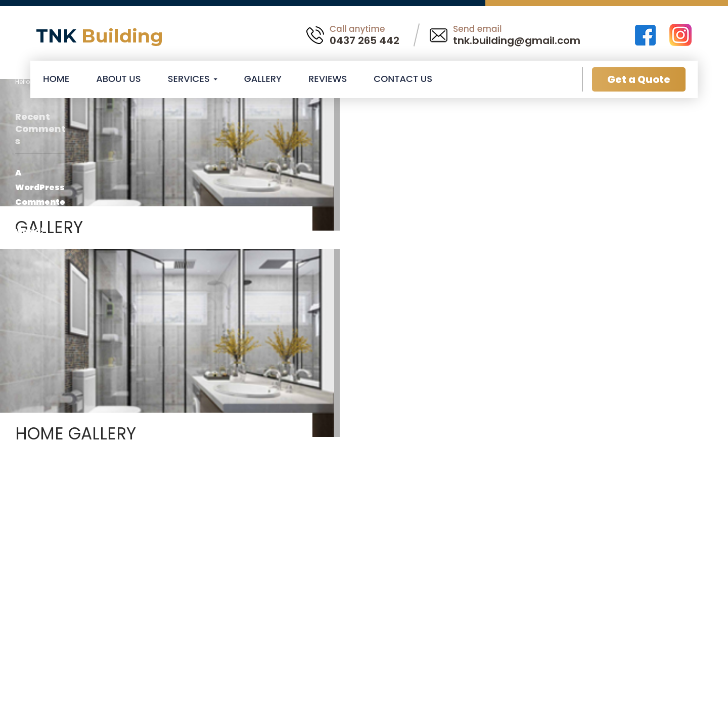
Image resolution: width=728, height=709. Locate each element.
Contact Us (403, 79)
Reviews (328, 79)
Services (189, 79)
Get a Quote (639, 79)
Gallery (263, 79)
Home (56, 79)
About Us (119, 79)
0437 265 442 (365, 41)
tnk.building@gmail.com (517, 41)
